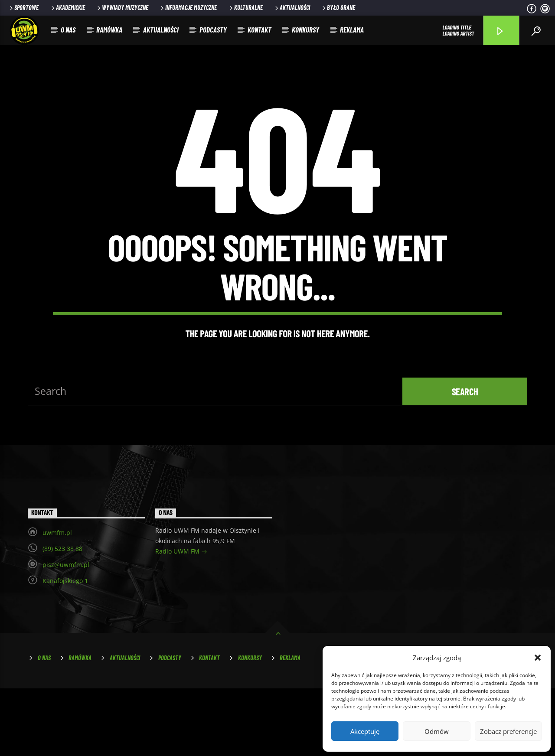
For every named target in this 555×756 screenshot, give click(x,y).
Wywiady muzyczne (122, 8)
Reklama (352, 29)
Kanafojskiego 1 (65, 648)
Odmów (437, 731)
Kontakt (260, 29)
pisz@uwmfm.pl (66, 632)
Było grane (338, 8)
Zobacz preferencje (508, 731)
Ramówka (109, 29)
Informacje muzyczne (188, 8)
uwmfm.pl (57, 600)
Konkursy (305, 29)
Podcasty (213, 29)
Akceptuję (365, 731)
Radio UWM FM (181, 619)
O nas (68, 29)
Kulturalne (245, 8)
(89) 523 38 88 (62, 616)
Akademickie (67, 8)
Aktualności (292, 8)
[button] (538, 658)
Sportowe (23, 8)
